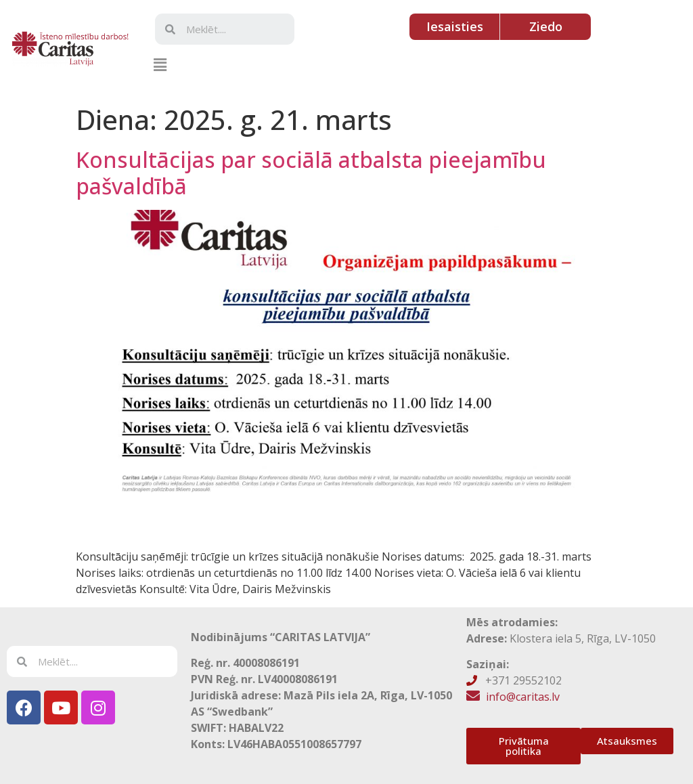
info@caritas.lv (523, 697)
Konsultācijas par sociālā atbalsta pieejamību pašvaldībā (311, 172)
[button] (160, 64)
